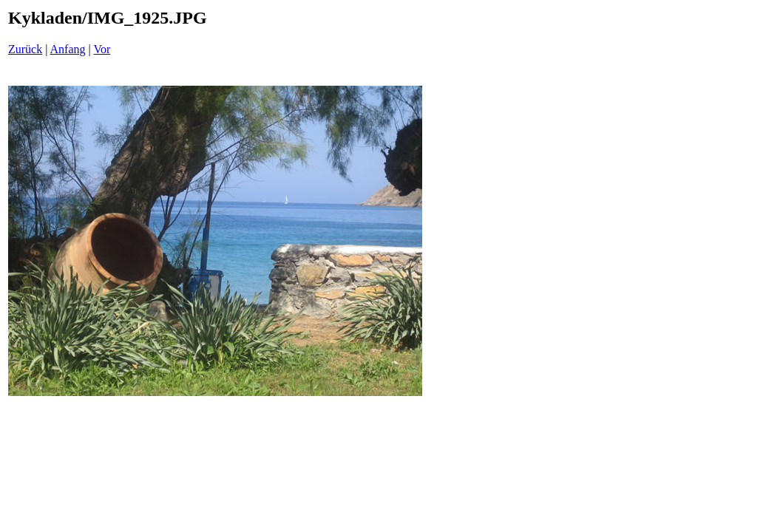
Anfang (68, 49)
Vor (102, 49)
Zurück (25, 49)
